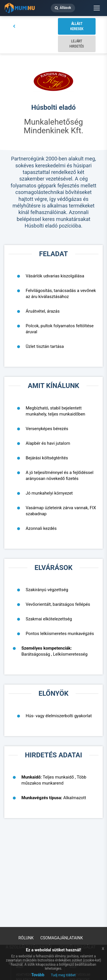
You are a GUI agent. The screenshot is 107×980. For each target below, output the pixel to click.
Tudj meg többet (63, 975)
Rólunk (26, 938)
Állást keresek (77, 26)
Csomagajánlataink (61, 938)
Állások (63, 8)
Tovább (38, 975)
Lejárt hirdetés (77, 44)
